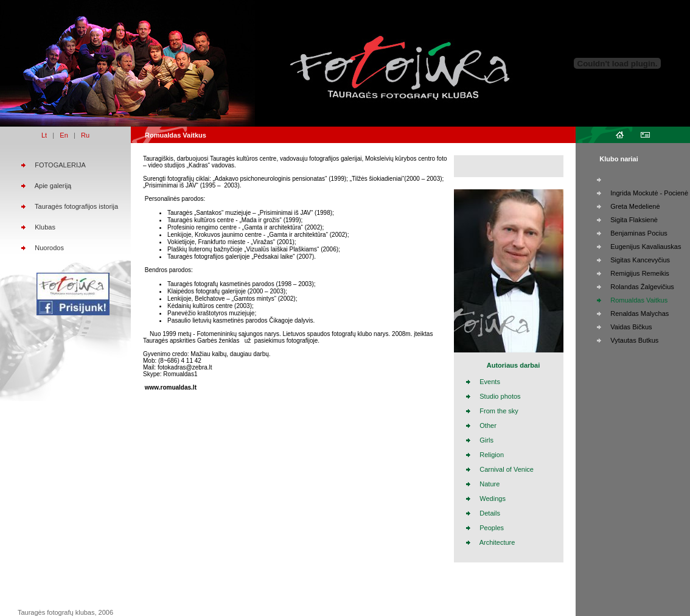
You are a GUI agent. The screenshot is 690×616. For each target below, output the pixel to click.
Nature (490, 484)
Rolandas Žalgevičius (642, 287)
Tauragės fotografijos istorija (76, 206)
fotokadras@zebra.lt (185, 367)
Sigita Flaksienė (634, 220)
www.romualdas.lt (171, 387)
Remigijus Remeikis (640, 273)
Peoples (492, 528)
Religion (492, 455)
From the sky (499, 411)
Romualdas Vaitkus (639, 300)
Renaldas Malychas (639, 313)
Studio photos (500, 396)
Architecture (497, 542)
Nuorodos (49, 248)
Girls (486, 440)
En (64, 135)
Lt (44, 135)
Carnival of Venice (507, 469)
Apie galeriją (53, 186)
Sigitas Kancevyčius (640, 260)
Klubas (45, 227)
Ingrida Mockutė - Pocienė (649, 193)
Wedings (493, 499)
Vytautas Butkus (634, 340)
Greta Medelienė (635, 206)
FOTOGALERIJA (60, 165)
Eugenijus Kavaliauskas (646, 247)
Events (490, 382)
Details (490, 513)
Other (488, 425)
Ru (85, 135)
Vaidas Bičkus (631, 327)
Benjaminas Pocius (639, 233)
